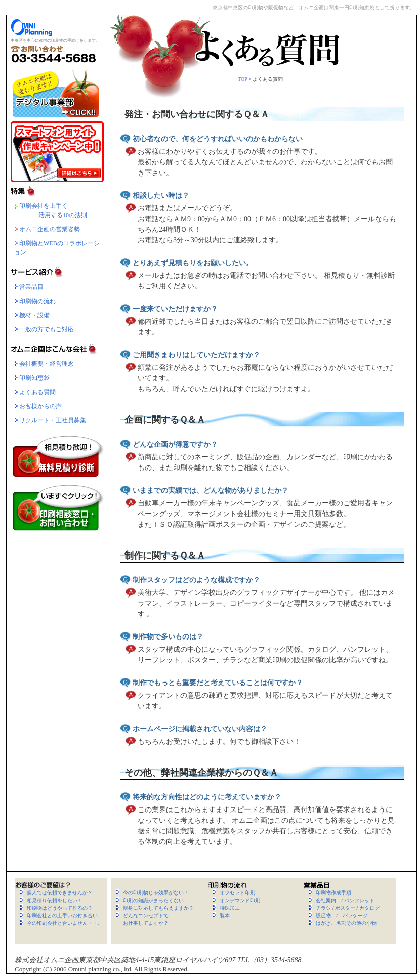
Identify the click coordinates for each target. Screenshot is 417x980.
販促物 (323, 915)
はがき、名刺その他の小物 (346, 923)
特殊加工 (230, 908)
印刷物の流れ (37, 301)
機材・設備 (34, 315)
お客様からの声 (40, 406)
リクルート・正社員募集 (53, 420)
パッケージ (355, 915)
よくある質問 (37, 392)
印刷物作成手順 (333, 893)
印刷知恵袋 (34, 378)
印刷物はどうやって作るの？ (60, 908)
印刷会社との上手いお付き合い (62, 915)
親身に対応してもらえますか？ (158, 908)
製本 (225, 915)
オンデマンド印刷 (240, 900)
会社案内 (326, 900)
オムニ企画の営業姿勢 (47, 229)
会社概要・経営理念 (47, 364)
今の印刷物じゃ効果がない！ (156, 893)
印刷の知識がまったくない (153, 900)
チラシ (323, 908)
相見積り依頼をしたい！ (55, 900)
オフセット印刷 (237, 893)
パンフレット (359, 900)
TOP (242, 79)
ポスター (345, 908)
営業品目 (31, 287)
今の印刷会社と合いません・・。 (65, 923)
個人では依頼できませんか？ (60, 893)
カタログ (369, 908)
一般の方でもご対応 (47, 329)
